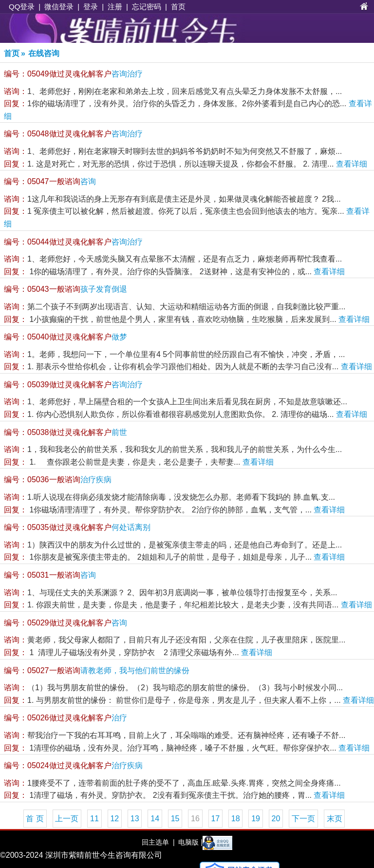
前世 (65, 432)
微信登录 (59, 7)
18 (236, 819)
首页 (178, 7)
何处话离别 (77, 527)
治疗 (65, 718)
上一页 (67, 819)
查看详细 (352, 164)
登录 (91, 7)
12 (114, 819)
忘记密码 (147, 7)
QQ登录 (22, 7)
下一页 (303, 819)
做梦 (65, 337)
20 (276, 819)
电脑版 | (189, 842)
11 (94, 819)
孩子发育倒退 (65, 289)
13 (135, 819)
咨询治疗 (73, 74)
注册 (115, 7)
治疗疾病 (58, 480)
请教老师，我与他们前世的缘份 (97, 670)
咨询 (50, 181)
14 (155, 819)
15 (175, 819)
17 (215, 819)
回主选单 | (158, 842)
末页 (335, 819)
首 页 (35, 819)
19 (256, 819)
